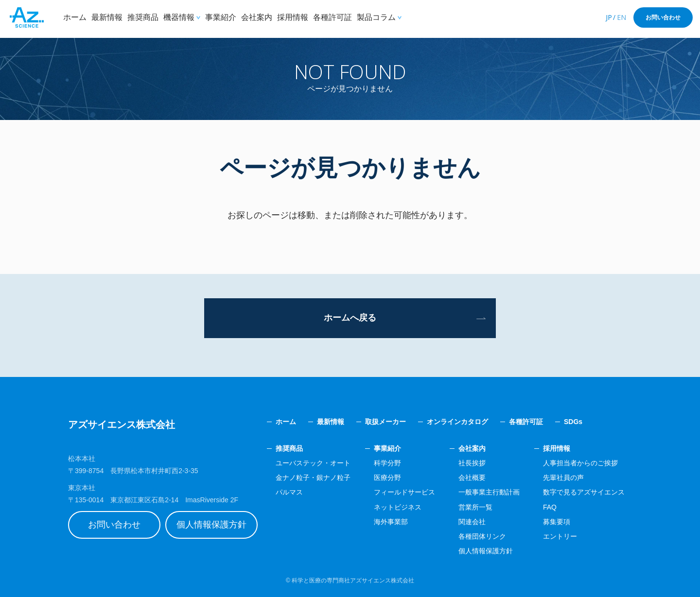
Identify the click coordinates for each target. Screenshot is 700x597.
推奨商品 (143, 17)
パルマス (289, 492)
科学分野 (387, 463)
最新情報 (107, 17)
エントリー (560, 536)
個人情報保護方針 (211, 525)
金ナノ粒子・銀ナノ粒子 (313, 478)
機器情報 (179, 17)
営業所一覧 (475, 507)
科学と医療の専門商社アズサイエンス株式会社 (353, 580)
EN (621, 17)
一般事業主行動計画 (489, 492)
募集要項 (557, 522)
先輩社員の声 (563, 478)
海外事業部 (391, 522)
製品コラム (376, 17)
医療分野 (387, 478)
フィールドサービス (404, 492)
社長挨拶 (472, 463)
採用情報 (293, 17)
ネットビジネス (398, 507)
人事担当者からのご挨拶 (580, 463)
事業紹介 (221, 17)
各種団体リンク (482, 536)
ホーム (75, 17)
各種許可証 (332, 17)
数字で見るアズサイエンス (584, 492)
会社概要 (472, 478)
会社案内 (257, 17)
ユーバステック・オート (313, 463)
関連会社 (472, 522)
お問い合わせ (663, 17)
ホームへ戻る (350, 318)
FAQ (550, 507)
